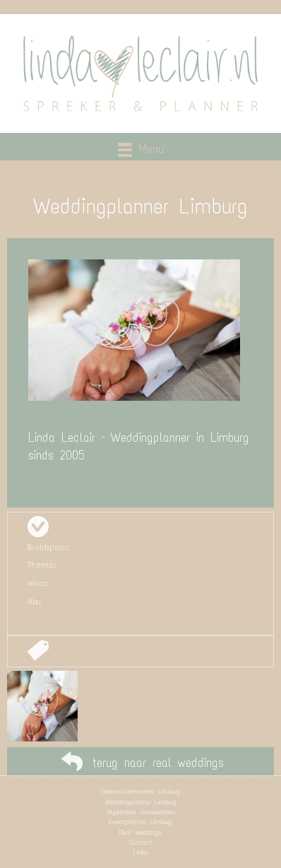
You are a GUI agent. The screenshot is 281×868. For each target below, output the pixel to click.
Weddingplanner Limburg (141, 802)
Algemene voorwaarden (141, 812)
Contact (141, 842)
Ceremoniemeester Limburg (141, 791)
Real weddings (140, 832)
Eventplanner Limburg (140, 822)
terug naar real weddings (158, 763)
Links (140, 852)
